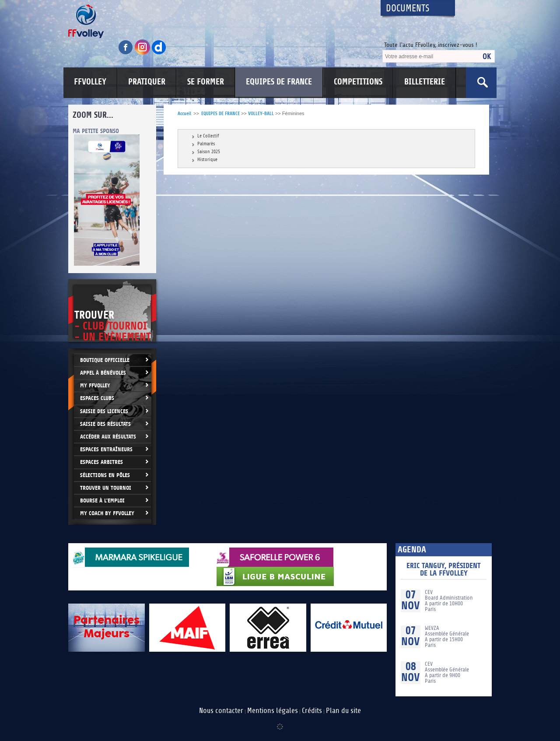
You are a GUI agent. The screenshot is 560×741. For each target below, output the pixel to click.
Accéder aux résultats (108, 437)
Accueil (184, 114)
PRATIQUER (147, 82)
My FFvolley (95, 385)
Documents (408, 9)
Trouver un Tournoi (106, 488)
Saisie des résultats (105, 424)
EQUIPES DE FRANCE (279, 82)
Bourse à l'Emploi (102, 500)
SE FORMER (206, 82)
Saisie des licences (104, 411)
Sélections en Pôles (105, 475)
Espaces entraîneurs (106, 449)
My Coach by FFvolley (107, 513)
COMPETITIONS (358, 82)
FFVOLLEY (90, 82)
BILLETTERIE (425, 82)
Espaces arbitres (101, 462)
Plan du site (343, 711)
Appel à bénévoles (103, 373)
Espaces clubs (97, 398)
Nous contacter (221, 711)
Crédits (312, 711)
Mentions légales (273, 711)
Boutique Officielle (105, 360)
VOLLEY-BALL (261, 114)
